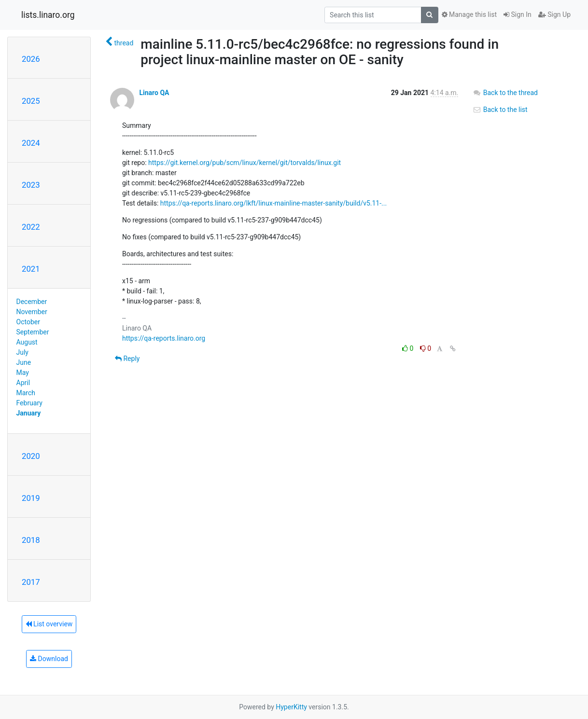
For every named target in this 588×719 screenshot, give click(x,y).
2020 (31, 456)
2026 (31, 59)
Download (49, 659)
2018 (31, 540)
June (24, 362)
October (28, 322)
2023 (31, 185)
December (32, 302)
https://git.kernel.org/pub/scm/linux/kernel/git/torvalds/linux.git (245, 163)
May (23, 373)
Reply (127, 359)
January (29, 413)
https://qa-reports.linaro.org (164, 338)
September (33, 332)
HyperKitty (291, 707)
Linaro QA (154, 93)
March (26, 393)
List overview (49, 624)
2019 (31, 498)
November (32, 312)
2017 (31, 582)
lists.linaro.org (48, 15)
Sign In (518, 14)
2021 (31, 269)
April (23, 383)
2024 (31, 143)
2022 (31, 227)
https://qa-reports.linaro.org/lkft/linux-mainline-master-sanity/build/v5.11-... (273, 203)
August (27, 342)
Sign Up (554, 14)
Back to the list (500, 110)
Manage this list (469, 14)
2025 (31, 101)
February (29, 403)
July (22, 352)
